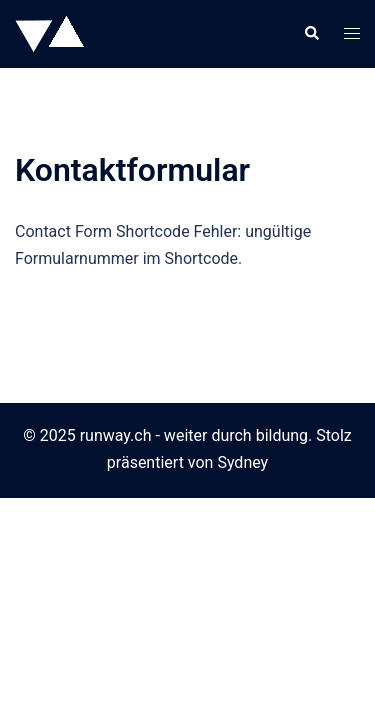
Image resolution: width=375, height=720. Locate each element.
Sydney (242, 462)
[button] (311, 34)
